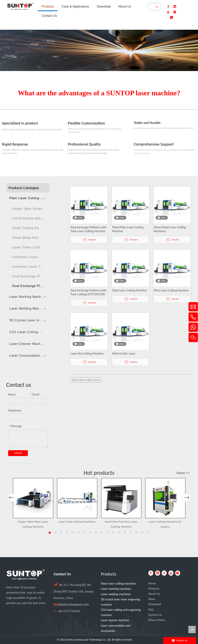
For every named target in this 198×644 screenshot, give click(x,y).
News (152, 599)
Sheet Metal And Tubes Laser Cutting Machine (31, 238)
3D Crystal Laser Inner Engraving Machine (29, 320)
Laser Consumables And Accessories (29, 356)
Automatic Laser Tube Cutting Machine (31, 267)
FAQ (151, 610)
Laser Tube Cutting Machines (77, 522)
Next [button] (186, 509)
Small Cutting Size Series (31, 228)
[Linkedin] (175, 7)
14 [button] (125, 533)
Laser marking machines (116, 589)
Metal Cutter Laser (124, 353)
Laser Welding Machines (28, 308)
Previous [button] (12, 509)
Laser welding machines (116, 594)
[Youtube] (168, 12)
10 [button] (102, 533)
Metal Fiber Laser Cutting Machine (128, 229)
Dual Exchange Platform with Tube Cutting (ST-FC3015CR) (89, 292)
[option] (33, 504)
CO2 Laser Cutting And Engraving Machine (29, 332)
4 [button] (67, 533)
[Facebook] (168, 7)
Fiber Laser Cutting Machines (29, 198)
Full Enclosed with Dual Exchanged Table (31, 218)
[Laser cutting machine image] (99, 50)
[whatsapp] (172, 17)
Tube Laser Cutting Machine (130, 290)
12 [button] (114, 533)
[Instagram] (175, 12)
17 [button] (143, 533)
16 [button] (137, 533)
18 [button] (148, 533)
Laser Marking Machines (28, 297)
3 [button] (61, 533)
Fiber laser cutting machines (119, 583)
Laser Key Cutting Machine (87, 353)
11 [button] (108, 533)
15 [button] (131, 533)
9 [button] (96, 533)
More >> (183, 473)
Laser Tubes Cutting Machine (31, 247)
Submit (18, 453)
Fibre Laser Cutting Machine (171, 290)
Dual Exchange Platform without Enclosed (31, 276)
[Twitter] (164, 573)
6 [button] (79, 533)
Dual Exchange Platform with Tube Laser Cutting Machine (89, 229)
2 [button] (55, 533)
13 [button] (119, 533)
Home (152, 583)
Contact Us (155, 615)
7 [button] (84, 533)
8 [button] (90, 533)
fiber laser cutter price (86, 380)
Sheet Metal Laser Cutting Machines (170, 229)
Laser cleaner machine (115, 620)
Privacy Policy (157, 620)
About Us (154, 594)
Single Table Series (27, 209)
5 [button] (73, 533)
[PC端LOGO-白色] (26, 575)
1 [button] (50, 533)
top (192, 630)
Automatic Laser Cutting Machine (31, 257)
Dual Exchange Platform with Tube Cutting (31, 286)
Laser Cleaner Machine (27, 344)
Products (154, 589)
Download (155, 604)
